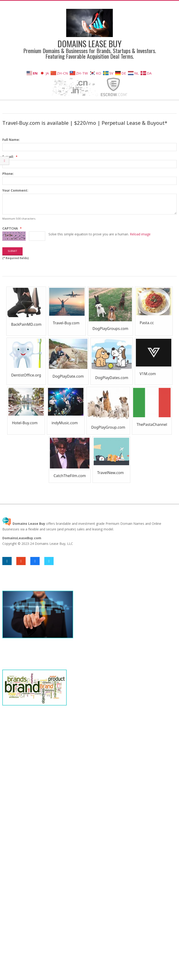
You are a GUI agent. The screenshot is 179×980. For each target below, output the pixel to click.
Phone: (8, 174)
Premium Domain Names (125, 524)
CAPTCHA (12, 228)
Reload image (140, 234)
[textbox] (89, 147)
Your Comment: (15, 190)
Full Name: (11, 140)
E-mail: (10, 157)
